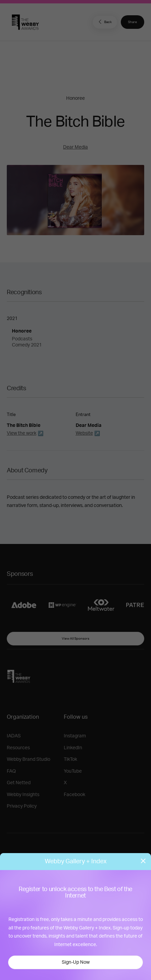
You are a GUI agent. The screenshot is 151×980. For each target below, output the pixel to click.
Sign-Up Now (76, 962)
